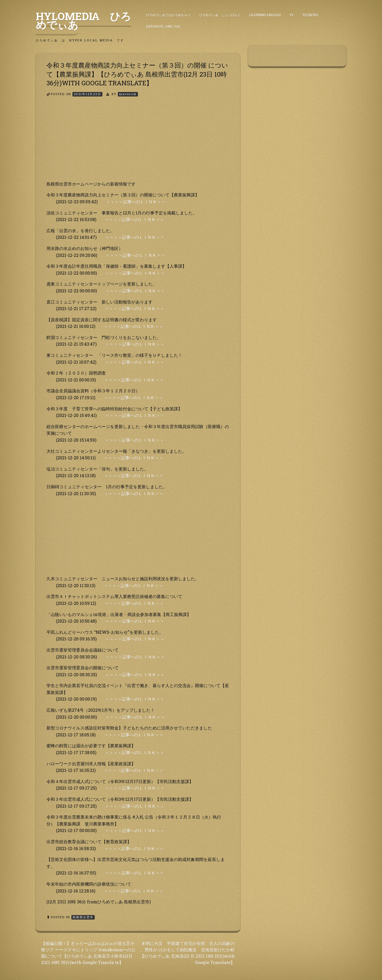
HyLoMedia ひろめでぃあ (83, 20)
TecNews (310, 15)
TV (291, 15)
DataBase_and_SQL (163, 26)
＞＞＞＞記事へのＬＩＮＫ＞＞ (136, 202)
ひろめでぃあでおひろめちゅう (168, 15)
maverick (128, 94)
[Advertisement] (138, 143)
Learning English (265, 15)
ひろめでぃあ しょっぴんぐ (220, 15)
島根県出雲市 (83, 917)
